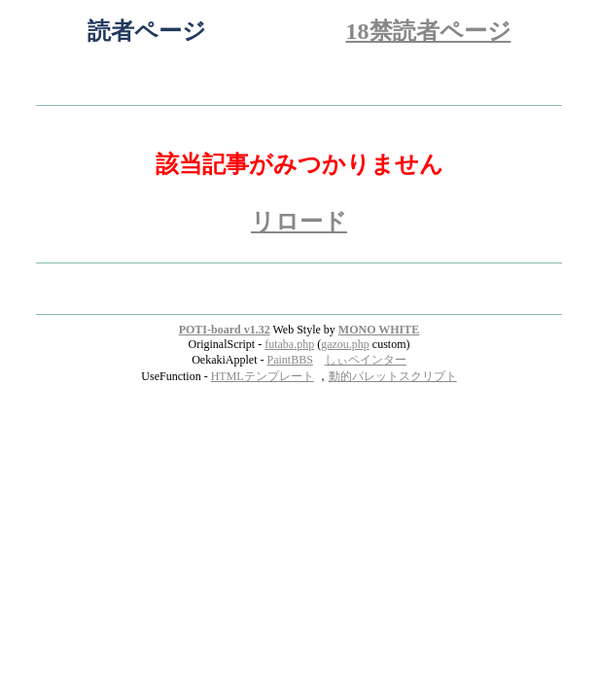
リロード (299, 222)
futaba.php (289, 344)
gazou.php (345, 344)
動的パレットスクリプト (393, 376)
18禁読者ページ (429, 31)
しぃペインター (366, 360)
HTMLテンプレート (263, 376)
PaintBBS (289, 360)
